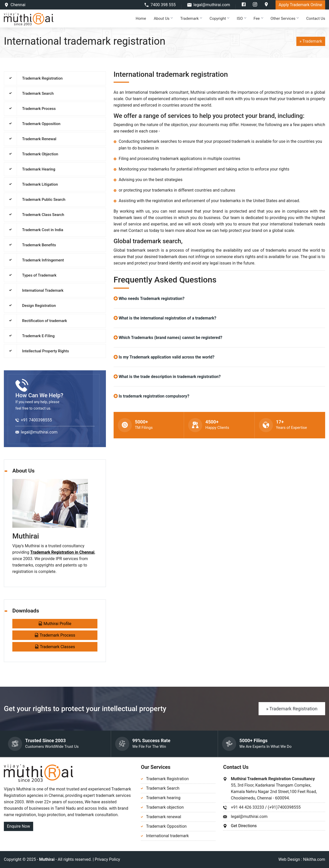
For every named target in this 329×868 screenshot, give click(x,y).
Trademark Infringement (43, 260)
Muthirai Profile (55, 624)
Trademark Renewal (39, 139)
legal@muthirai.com (212, 5)
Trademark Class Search (43, 215)
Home (141, 18)
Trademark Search (38, 93)
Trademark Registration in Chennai (62, 552)
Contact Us (316, 18)
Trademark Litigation (40, 184)
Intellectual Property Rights (45, 351)
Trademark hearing (163, 798)
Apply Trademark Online (300, 5)
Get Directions (244, 826)
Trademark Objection (40, 154)
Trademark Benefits (39, 245)
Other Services (285, 18)
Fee (258, 18)
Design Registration (39, 306)
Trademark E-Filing (38, 336)
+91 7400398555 (36, 420)
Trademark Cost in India (43, 230)
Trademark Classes (55, 647)
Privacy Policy (108, 859)
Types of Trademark (39, 275)
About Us (163, 18)
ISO (241, 18)
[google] (266, 6)
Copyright (219, 18)
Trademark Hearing (39, 169)
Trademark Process (39, 109)
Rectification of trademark (45, 321)
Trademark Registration (42, 78)
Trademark (191, 18)
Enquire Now (19, 826)
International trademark (167, 836)
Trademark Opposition (41, 124)
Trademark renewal (163, 817)
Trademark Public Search (44, 200)
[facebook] (244, 6)
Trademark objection (165, 807)
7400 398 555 (163, 5)
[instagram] (255, 6)
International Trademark (43, 290)
